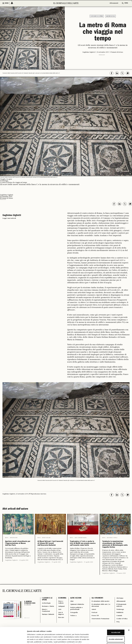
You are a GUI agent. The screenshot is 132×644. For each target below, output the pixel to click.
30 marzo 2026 (121, 587)
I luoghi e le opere (97, 16)
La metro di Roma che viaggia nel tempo (103, 32)
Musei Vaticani (46, 537)
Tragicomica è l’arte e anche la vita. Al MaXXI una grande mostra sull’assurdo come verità (82, 548)
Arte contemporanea (81, 537)
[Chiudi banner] (129, 615)
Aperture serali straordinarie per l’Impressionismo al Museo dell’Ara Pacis (18, 546)
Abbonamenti (114, 3)
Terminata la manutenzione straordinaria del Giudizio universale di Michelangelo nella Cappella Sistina (114, 551)
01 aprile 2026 (88, 571)
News (7, 537)
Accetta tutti (110, 617)
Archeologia (110, 16)
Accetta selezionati (109, 624)
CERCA (126, 3)
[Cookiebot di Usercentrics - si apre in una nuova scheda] (13, 640)
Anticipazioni (14, 537)
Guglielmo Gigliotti (11, 566)
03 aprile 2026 (56, 571)
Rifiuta (110, 630)
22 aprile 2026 (24, 566)
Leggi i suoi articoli (9, 217)
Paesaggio (102, 54)
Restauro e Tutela (112, 537)
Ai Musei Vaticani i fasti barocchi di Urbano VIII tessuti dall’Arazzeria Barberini (49, 548)
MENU (7, 3)
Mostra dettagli (108, 640)
